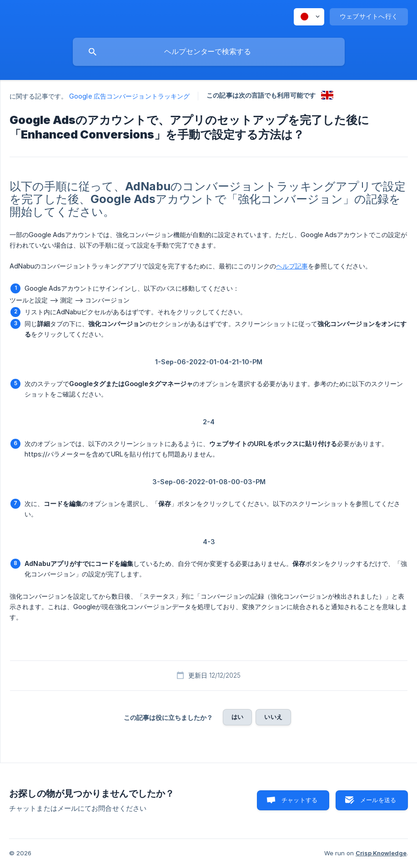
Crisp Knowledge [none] (381, 853)
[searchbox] (209, 52)
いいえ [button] (273, 717)
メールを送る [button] (378, 800)
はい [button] (237, 717)
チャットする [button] (299, 800)
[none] (309, 17)
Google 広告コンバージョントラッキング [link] (129, 96)
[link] (327, 95)
